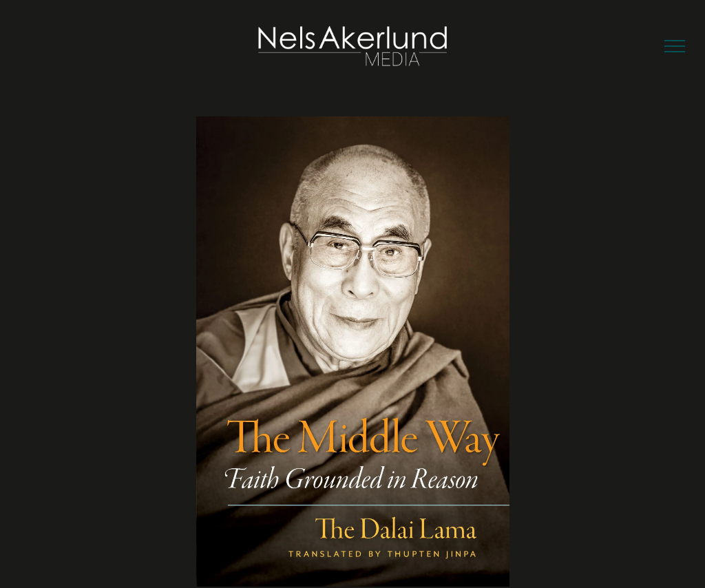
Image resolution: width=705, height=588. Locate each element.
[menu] (675, 46)
